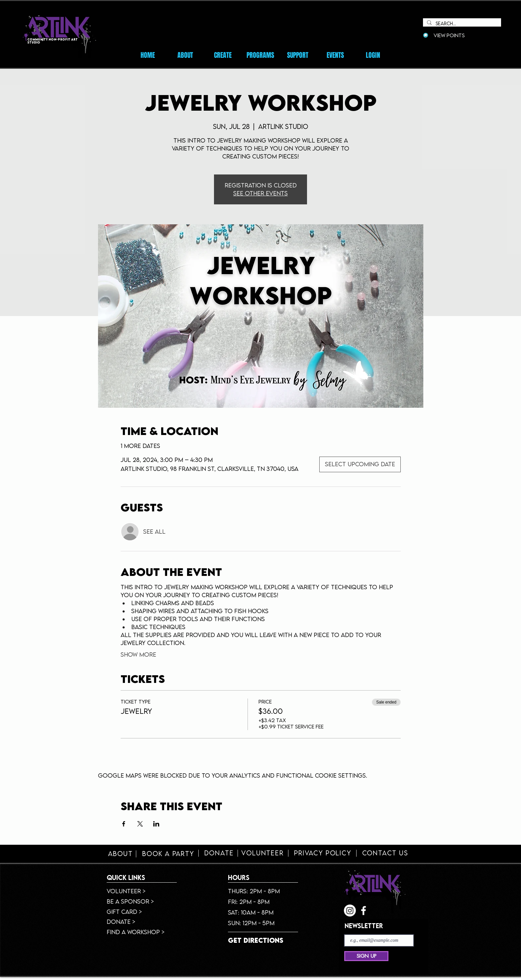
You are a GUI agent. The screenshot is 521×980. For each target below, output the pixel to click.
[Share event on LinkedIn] (156, 824)
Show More (138, 654)
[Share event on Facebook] (124, 824)
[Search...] (461, 24)
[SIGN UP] (366, 956)
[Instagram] (350, 911)
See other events (260, 193)
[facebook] (364, 911)
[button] (335, 55)
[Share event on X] (140, 824)
